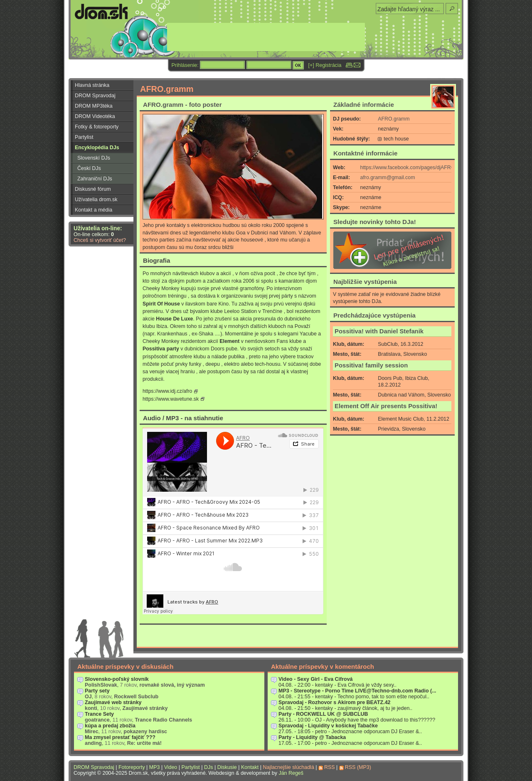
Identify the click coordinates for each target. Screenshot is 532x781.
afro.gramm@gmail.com (388, 177)
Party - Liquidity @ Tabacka (312, 737)
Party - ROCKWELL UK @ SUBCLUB (323, 714)
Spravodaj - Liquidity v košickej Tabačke (328, 726)
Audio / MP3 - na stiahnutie (183, 418)
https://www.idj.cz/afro (167, 391)
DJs (208, 767)
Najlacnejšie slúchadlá (288, 767)
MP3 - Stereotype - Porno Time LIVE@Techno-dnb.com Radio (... (357, 691)
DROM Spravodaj (95, 96)
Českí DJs (89, 168)
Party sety (97, 691)
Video (171, 767)
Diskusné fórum (93, 189)
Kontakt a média (94, 210)
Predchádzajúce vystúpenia (374, 315)
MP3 (155, 767)
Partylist (84, 137)
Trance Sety (99, 714)
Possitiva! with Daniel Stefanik (379, 331)
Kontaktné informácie (365, 153)
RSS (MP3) (358, 767)
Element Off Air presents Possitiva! (386, 406)
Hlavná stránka (92, 85)
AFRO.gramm (394, 119)
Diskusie (227, 767)
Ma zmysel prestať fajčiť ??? (120, 737)
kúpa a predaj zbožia (110, 726)
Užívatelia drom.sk (96, 200)
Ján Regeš (291, 773)
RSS (330, 767)
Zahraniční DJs (95, 179)
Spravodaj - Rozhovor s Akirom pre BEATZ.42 (335, 702)
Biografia (156, 260)
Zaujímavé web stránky (113, 702)
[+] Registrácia (325, 65)
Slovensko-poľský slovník (117, 679)
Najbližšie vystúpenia (365, 282)
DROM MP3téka (94, 106)
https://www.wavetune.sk (171, 399)
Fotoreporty (132, 767)
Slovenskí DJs (94, 158)
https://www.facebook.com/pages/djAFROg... (411, 168)
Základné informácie (364, 105)
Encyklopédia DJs (97, 148)
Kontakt (250, 767)
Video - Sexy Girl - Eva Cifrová (316, 679)
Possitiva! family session (371, 365)
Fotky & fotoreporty (97, 127)
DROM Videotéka (95, 116)
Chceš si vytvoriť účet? (100, 240)
